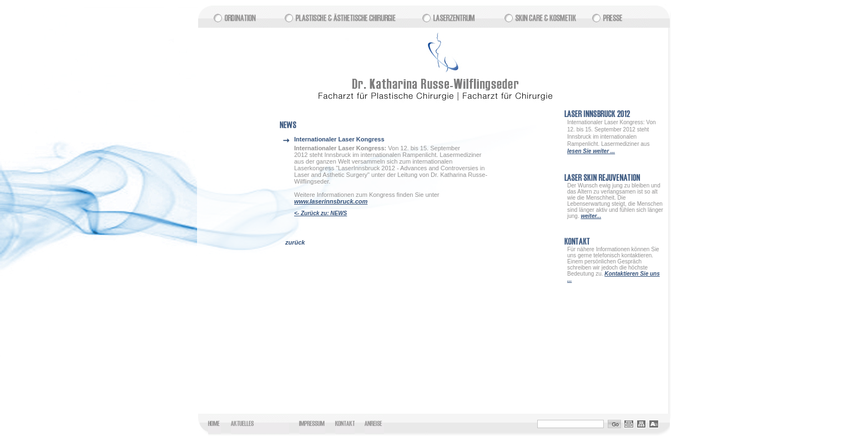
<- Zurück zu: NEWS (321, 213)
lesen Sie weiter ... (591, 151)
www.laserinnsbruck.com (331, 201)
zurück (295, 242)
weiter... (591, 216)
